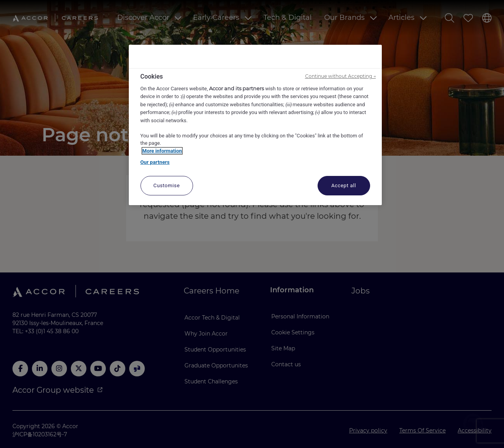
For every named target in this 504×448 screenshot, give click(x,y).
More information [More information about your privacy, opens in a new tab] (162, 151)
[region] (255, 125)
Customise (167, 185)
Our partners (155, 162)
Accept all (344, 185)
